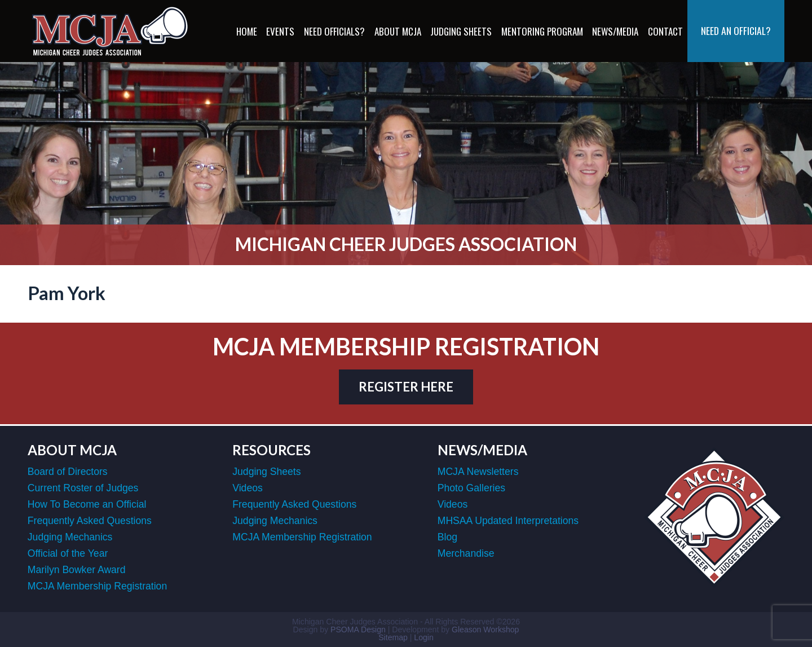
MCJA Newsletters (478, 472)
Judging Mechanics (70, 537)
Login (423, 637)
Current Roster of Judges (83, 488)
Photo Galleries (471, 488)
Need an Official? (736, 30)
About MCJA (398, 31)
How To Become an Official (87, 504)
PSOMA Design (358, 630)
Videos (247, 488)
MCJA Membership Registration (97, 586)
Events (280, 31)
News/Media (615, 31)
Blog (447, 537)
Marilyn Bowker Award (77, 570)
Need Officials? (334, 31)
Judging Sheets (461, 31)
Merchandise (466, 553)
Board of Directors (68, 472)
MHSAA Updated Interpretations (508, 521)
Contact (665, 31)
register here (406, 387)
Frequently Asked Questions (90, 521)
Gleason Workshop (485, 630)
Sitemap (393, 637)
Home (247, 31)
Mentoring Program (542, 31)
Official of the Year (68, 553)
